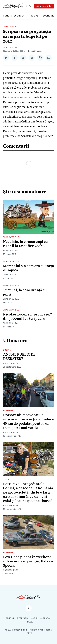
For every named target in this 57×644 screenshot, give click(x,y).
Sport (30, 622)
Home (6, 16)
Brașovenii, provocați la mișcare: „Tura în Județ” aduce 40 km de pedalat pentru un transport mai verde (28, 421)
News (6, 479)
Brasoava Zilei (11, 27)
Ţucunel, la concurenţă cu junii (25, 292)
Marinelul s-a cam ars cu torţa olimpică (28, 268)
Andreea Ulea (11, 363)
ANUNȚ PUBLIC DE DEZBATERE (19, 357)
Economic (49, 16)
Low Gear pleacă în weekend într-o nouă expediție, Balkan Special (28, 561)
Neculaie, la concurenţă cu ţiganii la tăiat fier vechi (25, 244)
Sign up (11, 618)
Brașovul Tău (11, 47)
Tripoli (28, 633)
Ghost (47, 630)
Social (34, 16)
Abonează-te (44, 6)
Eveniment (20, 16)
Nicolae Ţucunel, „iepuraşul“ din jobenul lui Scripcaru (27, 317)
